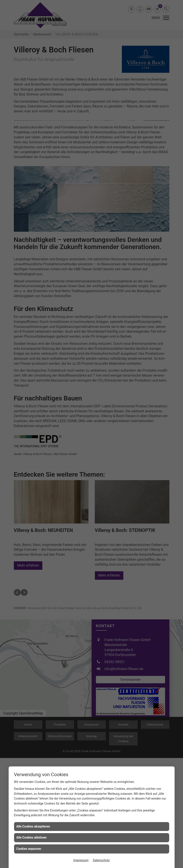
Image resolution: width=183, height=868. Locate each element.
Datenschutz (101, 860)
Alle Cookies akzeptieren (33, 826)
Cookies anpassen (29, 849)
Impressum (81, 860)
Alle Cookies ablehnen (32, 837)
